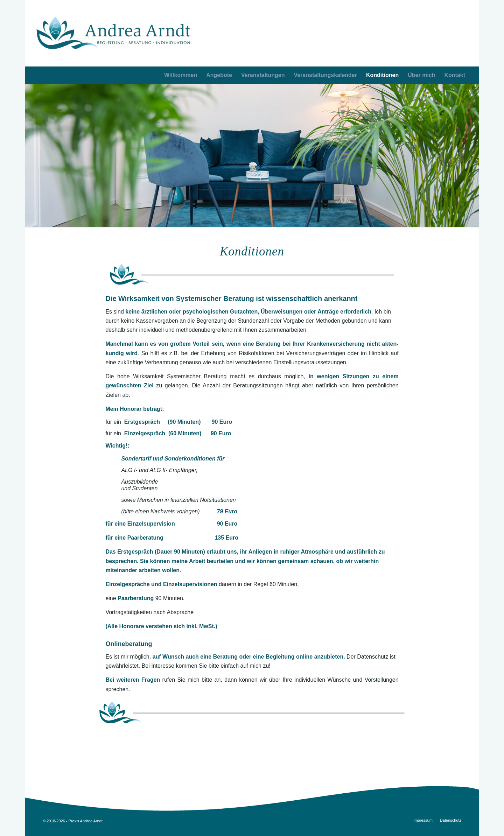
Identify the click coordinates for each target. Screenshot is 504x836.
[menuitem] (455, 75)
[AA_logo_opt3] (114, 33)
